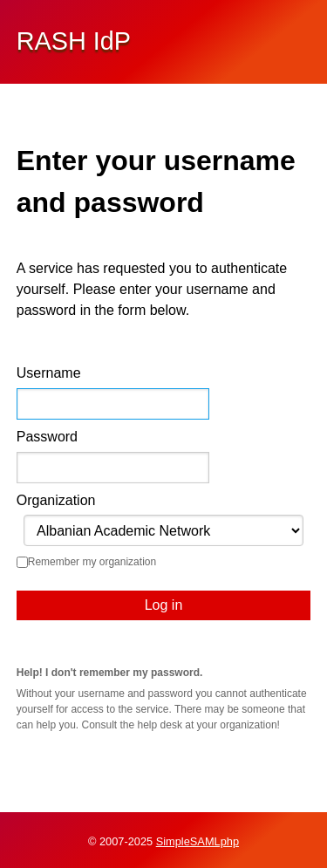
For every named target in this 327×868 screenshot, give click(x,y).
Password (47, 437)
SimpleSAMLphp (198, 841)
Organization (56, 500)
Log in (164, 605)
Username (49, 373)
